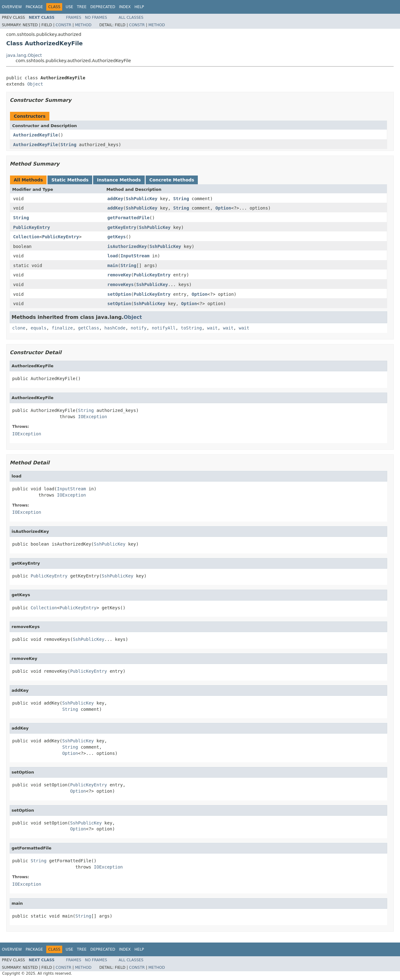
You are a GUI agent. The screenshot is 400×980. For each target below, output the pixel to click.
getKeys (117, 237)
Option (223, 208)
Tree (82, 7)
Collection (26, 237)
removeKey (119, 275)
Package (34, 7)
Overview (12, 7)
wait (212, 328)
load (113, 256)
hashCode (115, 328)
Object (35, 84)
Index (125, 7)
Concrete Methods (172, 180)
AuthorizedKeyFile (35, 135)
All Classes (131, 17)
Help (139, 7)
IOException (93, 417)
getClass (89, 328)
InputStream (135, 256)
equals (39, 328)
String (69, 145)
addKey (115, 199)
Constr (63, 25)
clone (19, 328)
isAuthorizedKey (127, 246)
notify (139, 328)
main (113, 265)
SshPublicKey (142, 199)
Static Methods (70, 180)
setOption (119, 294)
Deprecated (103, 7)
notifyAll (164, 328)
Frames (74, 17)
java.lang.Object (24, 55)
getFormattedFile (129, 218)
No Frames (96, 17)
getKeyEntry (122, 227)
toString (191, 328)
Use (69, 7)
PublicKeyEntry (32, 227)
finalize (62, 328)
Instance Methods (119, 180)
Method (83, 25)
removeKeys (121, 285)
